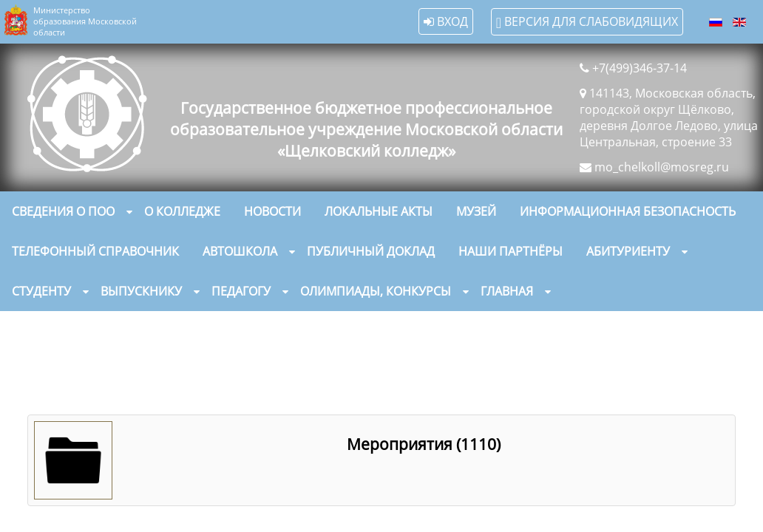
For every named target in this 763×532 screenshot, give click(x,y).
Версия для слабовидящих (587, 22)
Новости (272, 211)
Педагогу (241, 291)
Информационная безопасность (628, 211)
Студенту (41, 291)
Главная (507, 291)
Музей (476, 211)
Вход (446, 21)
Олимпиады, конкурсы (376, 291)
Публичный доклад (371, 251)
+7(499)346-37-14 (640, 68)
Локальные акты (379, 211)
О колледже (182, 211)
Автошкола (240, 251)
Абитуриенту (628, 251)
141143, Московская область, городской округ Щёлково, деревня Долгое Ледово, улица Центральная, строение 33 (669, 117)
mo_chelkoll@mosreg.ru (662, 167)
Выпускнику (141, 291)
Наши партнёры (511, 251)
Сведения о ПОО (63, 211)
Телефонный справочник (95, 251)
